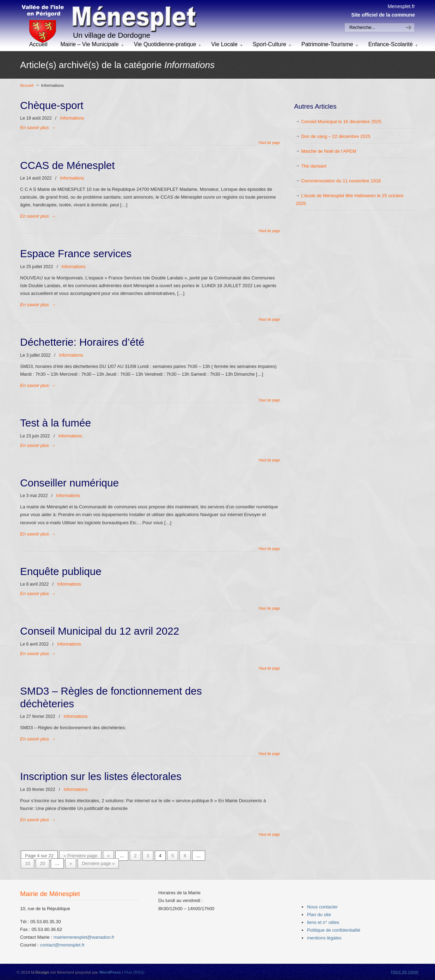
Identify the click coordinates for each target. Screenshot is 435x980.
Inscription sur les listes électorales (101, 776)
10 (27, 863)
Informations (72, 118)
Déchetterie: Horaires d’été (82, 342)
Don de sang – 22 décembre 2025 (336, 136)
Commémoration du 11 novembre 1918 (341, 181)
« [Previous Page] (108, 856)
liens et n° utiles (323, 922)
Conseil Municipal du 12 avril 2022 (100, 631)
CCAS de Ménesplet (67, 165)
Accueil (27, 85)
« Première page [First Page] (80, 856)
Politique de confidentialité (334, 930)
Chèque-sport (52, 105)
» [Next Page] (71, 863)
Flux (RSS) (134, 972)
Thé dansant (314, 166)
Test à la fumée (56, 423)
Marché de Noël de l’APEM (329, 151)
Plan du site (319, 915)
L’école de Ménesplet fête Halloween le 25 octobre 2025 (350, 199)
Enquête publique (61, 571)
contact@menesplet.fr (62, 945)
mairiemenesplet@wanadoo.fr (84, 937)
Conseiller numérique (69, 483)
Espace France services (76, 253)
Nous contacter (322, 907)
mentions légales (324, 938)
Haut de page (269, 143)
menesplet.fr (108, 24)
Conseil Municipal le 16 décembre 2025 (341, 122)
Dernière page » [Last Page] (98, 863)
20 (42, 863)
